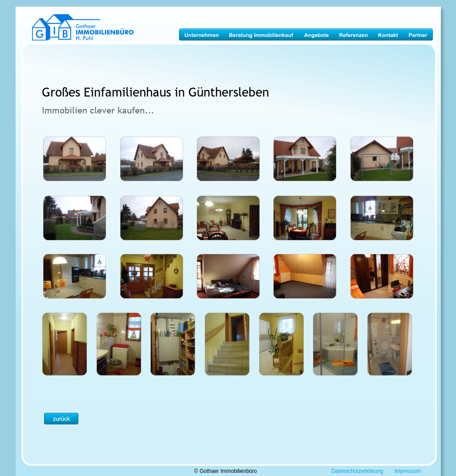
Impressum (408, 471)
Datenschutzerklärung (357, 471)
